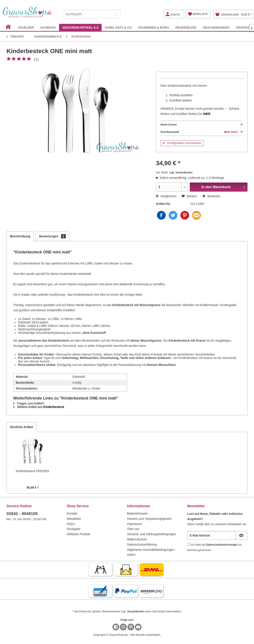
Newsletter (74, 519)
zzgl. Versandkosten (181, 173)
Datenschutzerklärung (142, 545)
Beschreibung (20, 236)
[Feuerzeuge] (186, 27)
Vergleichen (166, 196)
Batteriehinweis (137, 514)
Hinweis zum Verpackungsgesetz (149, 519)
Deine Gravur (202, 125)
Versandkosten (136, 611)
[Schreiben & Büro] (154, 27)
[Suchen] (116, 14)
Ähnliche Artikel (21, 427)
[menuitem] (92, 13)
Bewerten (211, 196)
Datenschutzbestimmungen (222, 545)
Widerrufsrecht (137, 539)
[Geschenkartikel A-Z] (80, 27)
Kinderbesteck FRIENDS (33, 471)
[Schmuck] (48, 27)
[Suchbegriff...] (92, 14)
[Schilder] (26, 27)
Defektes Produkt (78, 534)
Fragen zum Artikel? (29, 403)
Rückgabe (74, 529)
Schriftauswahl (202, 132)
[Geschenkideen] (216, 27)
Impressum (134, 524)
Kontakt (72, 514)
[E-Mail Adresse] (211, 535)
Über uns (133, 529)
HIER (207, 114)
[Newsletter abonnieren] (241, 535)
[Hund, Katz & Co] (118, 27)
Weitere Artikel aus (39, 407)
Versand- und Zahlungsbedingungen (152, 534)
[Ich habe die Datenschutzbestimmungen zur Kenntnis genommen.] (189, 544)
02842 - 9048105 (22, 514)
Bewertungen (52, 236)
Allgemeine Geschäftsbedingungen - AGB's (152, 552)
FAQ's (71, 524)
